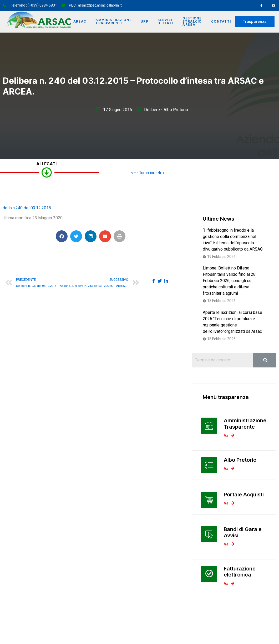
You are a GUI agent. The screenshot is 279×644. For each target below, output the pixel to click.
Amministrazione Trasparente (113, 21)
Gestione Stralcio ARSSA (193, 21)
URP (144, 21)
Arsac (79, 21)
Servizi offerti (166, 21)
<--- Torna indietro (147, 173)
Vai (229, 436)
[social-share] (154, 281)
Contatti (222, 21)
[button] (62, 236)
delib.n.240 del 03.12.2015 (27, 208)
